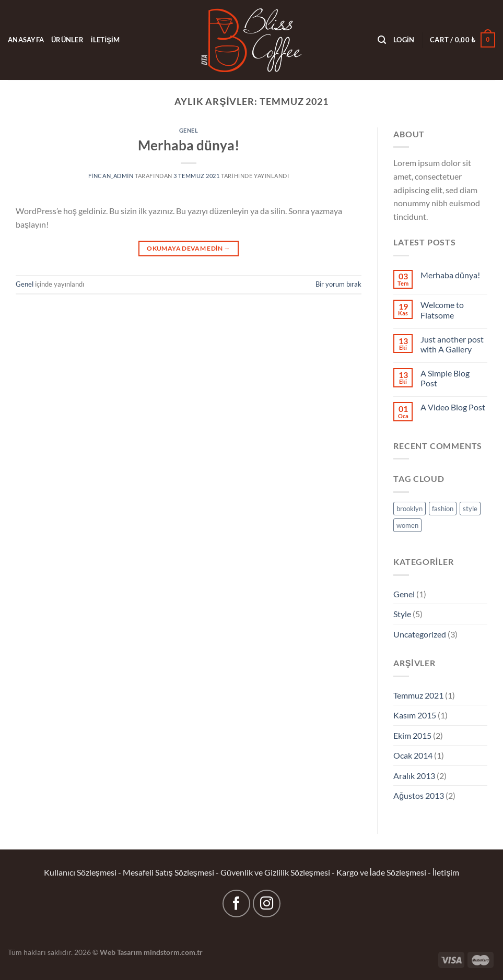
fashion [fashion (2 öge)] (443, 509)
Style (402, 614)
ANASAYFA (26, 40)
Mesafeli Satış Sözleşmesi (168, 872)
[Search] (382, 40)
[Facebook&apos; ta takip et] (236, 904)
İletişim (446, 872)
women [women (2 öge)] (407, 525)
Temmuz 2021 (418, 695)
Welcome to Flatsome (442, 310)
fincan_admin (111, 176)
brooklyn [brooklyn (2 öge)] (410, 509)
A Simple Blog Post (445, 378)
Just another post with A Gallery (452, 344)
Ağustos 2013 (419, 795)
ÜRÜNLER (67, 40)
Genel (189, 130)
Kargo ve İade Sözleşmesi (381, 872)
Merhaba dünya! (189, 145)
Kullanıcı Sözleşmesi (80, 872)
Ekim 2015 (412, 735)
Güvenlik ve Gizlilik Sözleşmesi (275, 872)
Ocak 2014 (413, 755)
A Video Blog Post (453, 407)
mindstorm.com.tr (173, 952)
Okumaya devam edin (189, 248)
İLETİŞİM (105, 40)
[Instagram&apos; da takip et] (267, 904)
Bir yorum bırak (338, 284)
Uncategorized (420, 634)
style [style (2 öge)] (470, 509)
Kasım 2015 (415, 715)
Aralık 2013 (414, 776)
